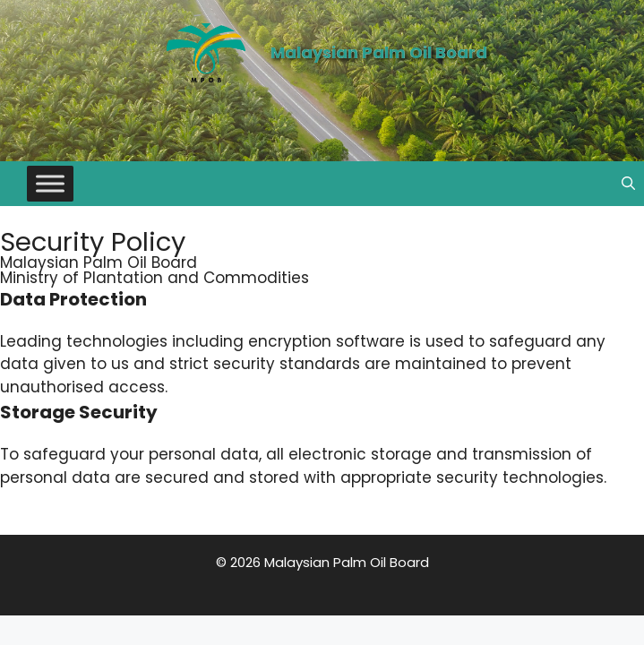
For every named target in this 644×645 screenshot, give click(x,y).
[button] (628, 184)
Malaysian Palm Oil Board (379, 52)
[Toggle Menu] (50, 183)
